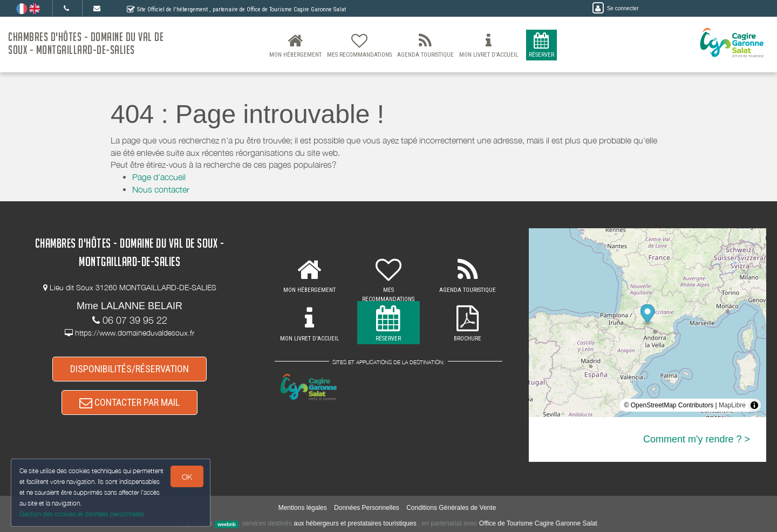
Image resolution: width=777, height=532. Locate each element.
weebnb (227, 524)
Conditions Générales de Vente (451, 508)
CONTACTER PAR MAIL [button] (129, 402)
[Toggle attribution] (754, 405)
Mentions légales (303, 508)
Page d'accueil (159, 177)
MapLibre (732, 405)
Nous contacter (161, 189)
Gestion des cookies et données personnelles (82, 514)
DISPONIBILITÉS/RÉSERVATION (129, 369)
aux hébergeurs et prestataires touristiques (355, 523)
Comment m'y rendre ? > (697, 439)
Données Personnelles (367, 508)
